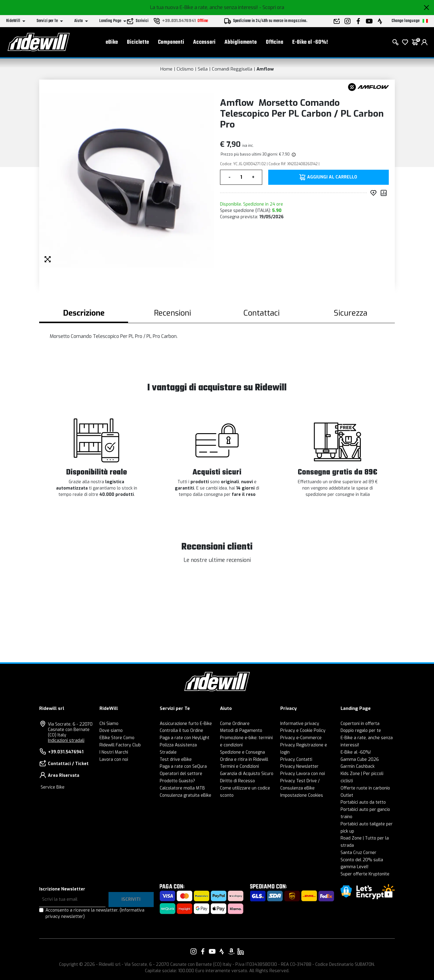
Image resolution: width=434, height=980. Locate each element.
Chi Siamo (109, 724)
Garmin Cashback (358, 766)
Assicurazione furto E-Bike (186, 724)
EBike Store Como (117, 738)
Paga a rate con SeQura (183, 766)
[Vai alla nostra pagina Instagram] (193, 951)
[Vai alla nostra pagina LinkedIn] (241, 951)
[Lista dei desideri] (405, 42)
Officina (275, 42)
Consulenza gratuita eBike (186, 795)
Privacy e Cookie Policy (303, 731)
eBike (112, 42)
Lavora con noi (114, 759)
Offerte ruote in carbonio (365, 788)
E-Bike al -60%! (310, 42)
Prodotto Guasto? (177, 781)
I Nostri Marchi (114, 752)
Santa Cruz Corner (359, 853)
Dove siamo (111, 731)
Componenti (171, 42)
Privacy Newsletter (299, 766)
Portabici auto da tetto (363, 802)
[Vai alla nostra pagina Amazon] (231, 951)
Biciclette (138, 42)
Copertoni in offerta (360, 724)
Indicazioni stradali (66, 741)
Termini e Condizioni (239, 766)
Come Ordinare (235, 724)
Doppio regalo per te (361, 731)
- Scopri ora (272, 7)
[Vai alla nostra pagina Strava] (222, 951)
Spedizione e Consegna (242, 752)
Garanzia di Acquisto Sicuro (247, 774)
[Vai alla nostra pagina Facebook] (203, 951)
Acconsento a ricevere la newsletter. (95, 913)
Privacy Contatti (296, 759)
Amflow (265, 69)
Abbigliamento (241, 42)
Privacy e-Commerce (301, 738)
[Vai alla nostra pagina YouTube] (212, 951)
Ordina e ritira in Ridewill (244, 759)
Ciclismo (185, 69)
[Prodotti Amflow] (368, 87)
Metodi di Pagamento (241, 731)
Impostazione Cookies (302, 795)
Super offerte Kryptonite (365, 874)
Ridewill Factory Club (120, 745)
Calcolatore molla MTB (182, 788)
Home (166, 69)
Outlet (347, 795)
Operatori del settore (181, 774)
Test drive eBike (176, 759)
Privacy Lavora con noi (303, 774)
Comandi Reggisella (232, 69)
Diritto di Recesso (237, 781)
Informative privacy (300, 724)
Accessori (204, 42)
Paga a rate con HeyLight (185, 738)
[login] (424, 42)
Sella (203, 69)
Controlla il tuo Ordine (181, 731)
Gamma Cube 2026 (360, 759)
